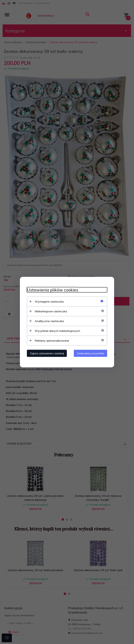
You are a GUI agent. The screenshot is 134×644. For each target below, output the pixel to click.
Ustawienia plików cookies (53, 290)
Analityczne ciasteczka (49, 321)
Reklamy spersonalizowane (52, 340)
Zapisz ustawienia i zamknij (47, 353)
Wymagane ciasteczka (49, 301)
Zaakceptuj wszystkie (90, 353)
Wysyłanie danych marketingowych (57, 331)
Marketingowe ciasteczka (51, 311)
